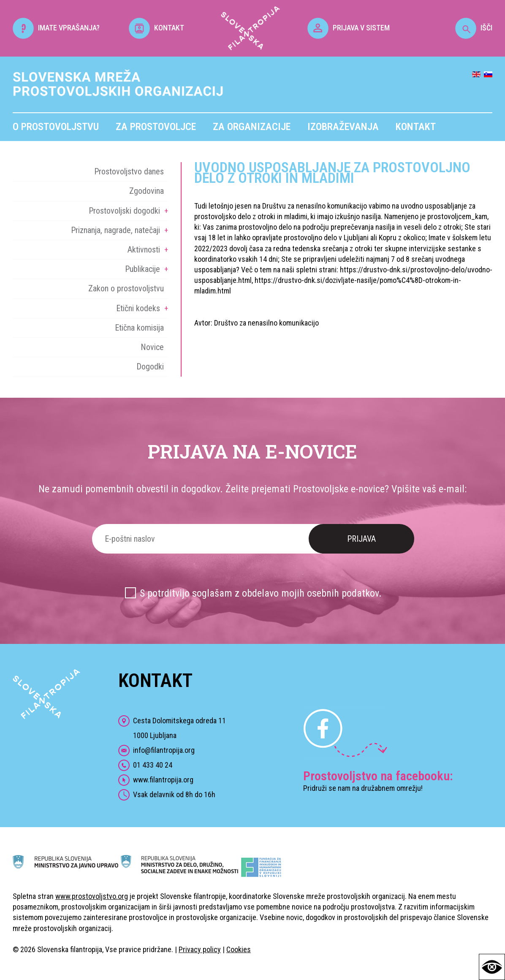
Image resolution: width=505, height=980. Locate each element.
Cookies (239, 949)
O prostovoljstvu (56, 127)
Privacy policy (200, 949)
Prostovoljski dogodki (124, 211)
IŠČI (474, 28)
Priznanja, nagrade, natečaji (115, 230)
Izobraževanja (343, 127)
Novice (152, 347)
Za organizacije (252, 127)
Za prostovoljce (156, 127)
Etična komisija (139, 328)
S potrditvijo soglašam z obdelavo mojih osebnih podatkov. (261, 593)
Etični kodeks (138, 308)
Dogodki (150, 366)
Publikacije (143, 269)
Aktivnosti (144, 250)
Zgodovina (147, 191)
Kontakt (416, 127)
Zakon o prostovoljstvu (126, 288)
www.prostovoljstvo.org (92, 896)
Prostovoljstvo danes (129, 171)
